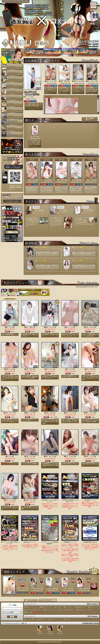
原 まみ (61, 210)
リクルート (68, 619)
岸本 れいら (69, 413)
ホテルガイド (70, 610)
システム (59, 607)
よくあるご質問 (30, 619)
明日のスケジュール (47, 607)
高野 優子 (64, 81)
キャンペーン (69, 607)
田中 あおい (91, 81)
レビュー (28, 610)
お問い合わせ (42, 619)
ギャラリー (38, 610)
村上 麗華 (75, 180)
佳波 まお (29, 456)
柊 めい (28, 97)
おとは (46, 180)
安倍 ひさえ (9, 413)
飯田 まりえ (49, 327)
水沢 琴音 (89, 369)
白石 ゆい (49, 369)
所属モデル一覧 (81, 607)
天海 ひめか (89, 327)
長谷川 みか (77, 81)
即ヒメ (28, 612)
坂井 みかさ (89, 413)
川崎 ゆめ (37, 210)
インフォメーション (56, 619)
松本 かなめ (69, 456)
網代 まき (29, 413)
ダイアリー (93, 607)
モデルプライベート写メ (85, 610)
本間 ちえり (50, 81)
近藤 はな (9, 369)
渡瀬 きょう (22, 588)
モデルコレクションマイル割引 (54, 610)
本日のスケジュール (31, 607)
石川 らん (69, 327)
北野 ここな (90, 180)
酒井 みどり (61, 180)
